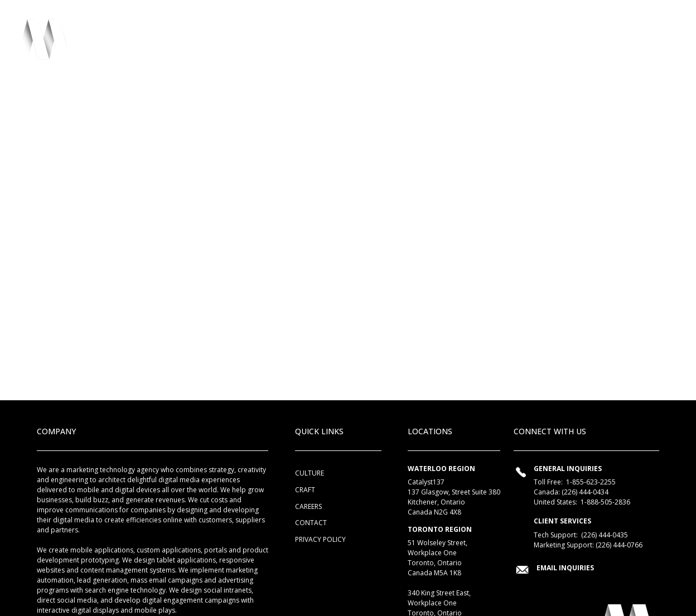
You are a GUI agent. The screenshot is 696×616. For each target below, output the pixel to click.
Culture (373, 43)
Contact (311, 523)
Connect (613, 43)
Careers (308, 506)
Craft (418, 43)
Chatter (560, 43)
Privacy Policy (320, 539)
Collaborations (487, 43)
